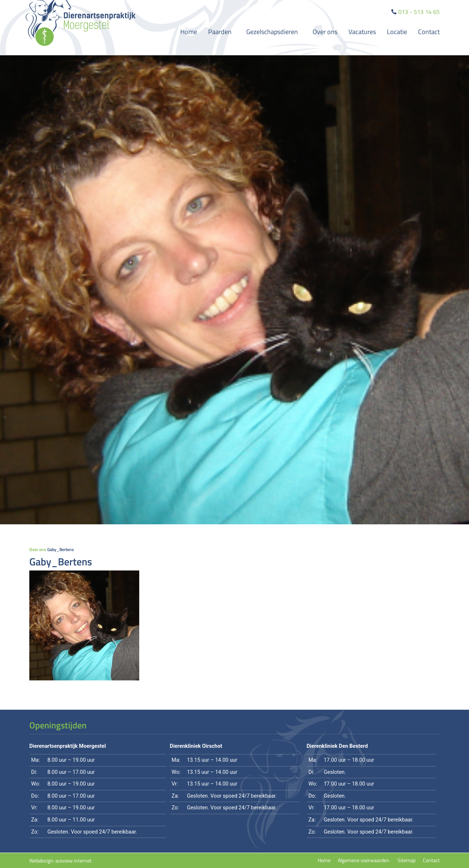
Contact (429, 32)
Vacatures (362, 32)
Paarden (222, 32)
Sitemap (407, 860)
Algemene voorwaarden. (364, 860)
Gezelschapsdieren (274, 32)
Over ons (325, 32)
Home (189, 32)
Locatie (397, 32)
